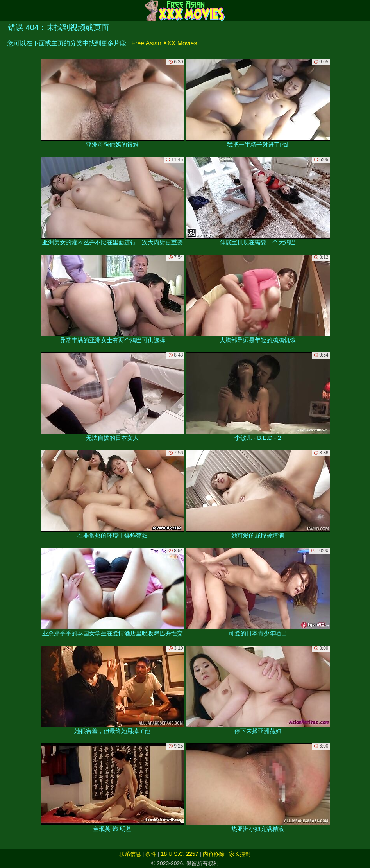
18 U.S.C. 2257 (180, 854)
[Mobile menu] (7, 11)
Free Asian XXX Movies (164, 43)
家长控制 (240, 854)
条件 (151, 854)
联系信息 (130, 854)
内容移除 (214, 854)
